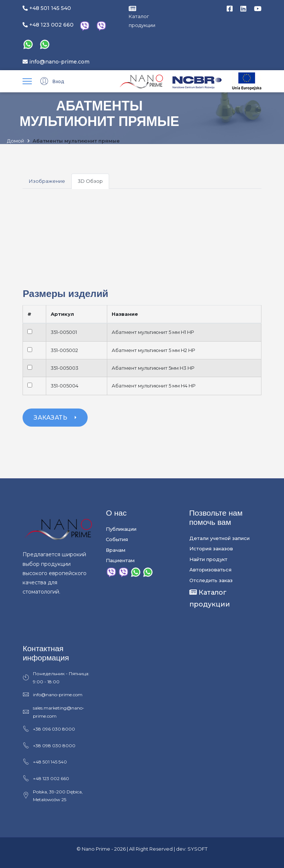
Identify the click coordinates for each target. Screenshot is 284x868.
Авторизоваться (210, 570)
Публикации (121, 529)
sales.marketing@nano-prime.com (53, 712)
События (117, 539)
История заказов (211, 549)
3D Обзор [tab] (90, 181)
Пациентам (120, 560)
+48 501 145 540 (47, 8)
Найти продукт (208, 559)
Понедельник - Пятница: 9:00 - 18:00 (56, 678)
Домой (16, 141)
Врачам (116, 550)
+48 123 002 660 (48, 25)
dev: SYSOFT (192, 849)
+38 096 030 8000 (49, 729)
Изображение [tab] (47, 181)
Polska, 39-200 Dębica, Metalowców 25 (53, 796)
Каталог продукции (142, 17)
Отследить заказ (211, 580)
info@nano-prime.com (56, 62)
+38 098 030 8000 (49, 746)
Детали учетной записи (219, 538)
